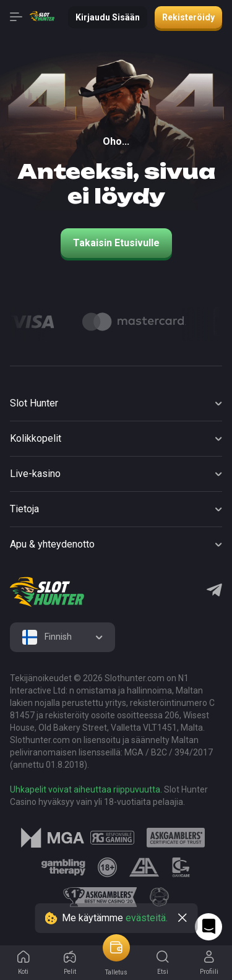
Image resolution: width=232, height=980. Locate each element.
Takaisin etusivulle (116, 243)
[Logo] (134, 322)
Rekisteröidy (188, 17)
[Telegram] (214, 591)
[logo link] (112, 838)
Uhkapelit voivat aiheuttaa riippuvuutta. (86, 789)
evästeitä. (147, 918)
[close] (183, 918)
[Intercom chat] (208, 927)
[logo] (47, 592)
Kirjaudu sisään (108, 17)
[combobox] (62, 637)
